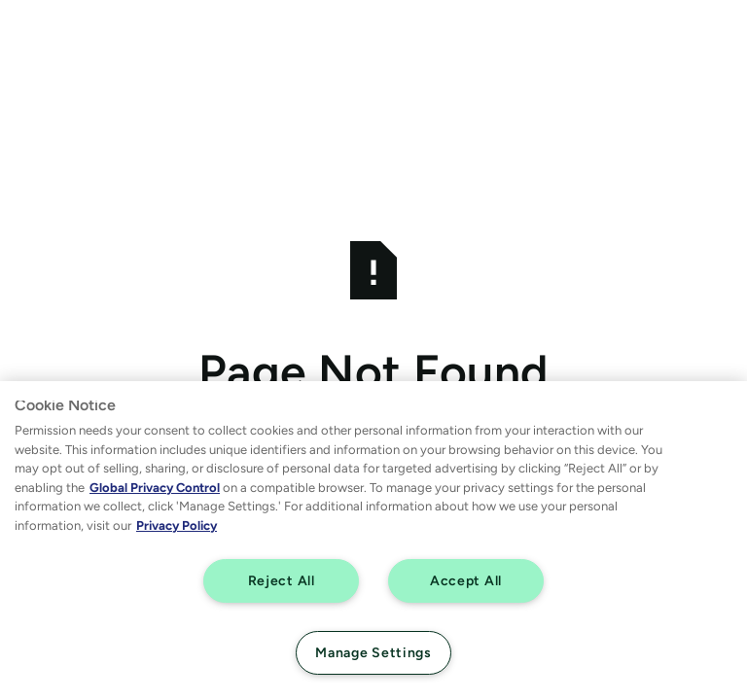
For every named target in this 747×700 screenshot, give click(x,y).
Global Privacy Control (155, 488)
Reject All (282, 580)
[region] (373, 541)
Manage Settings (373, 652)
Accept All (466, 580)
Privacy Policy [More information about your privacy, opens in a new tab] (177, 525)
